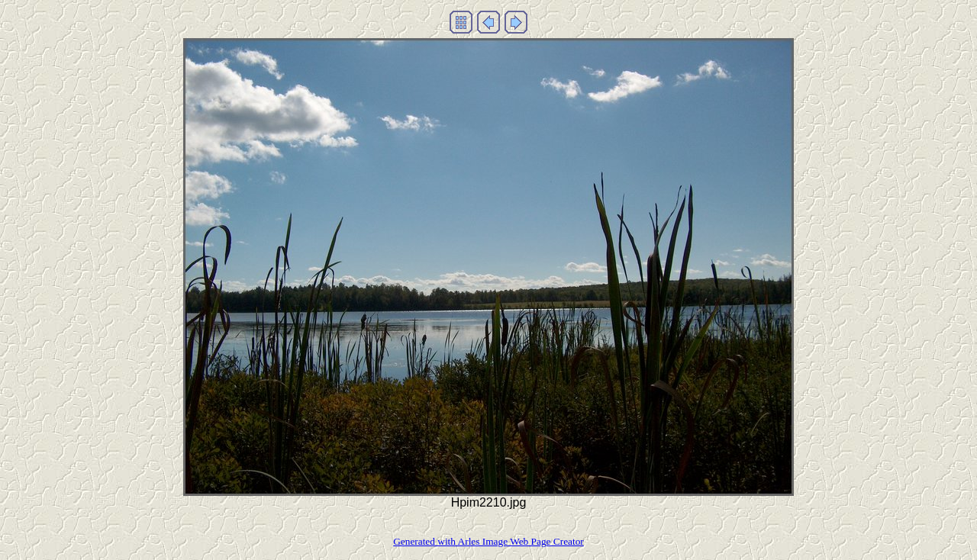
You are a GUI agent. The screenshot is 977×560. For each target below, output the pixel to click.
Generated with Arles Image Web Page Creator (488, 541)
